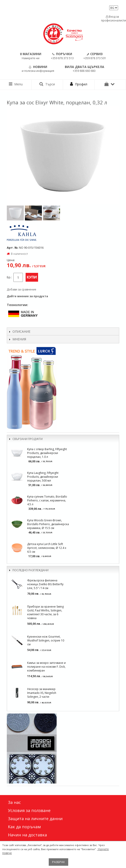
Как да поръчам (24, 827)
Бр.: (9, 277)
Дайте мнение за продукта (27, 296)
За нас (14, 802)
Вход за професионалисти (112, 19)
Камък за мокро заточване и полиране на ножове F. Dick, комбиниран (46, 667)
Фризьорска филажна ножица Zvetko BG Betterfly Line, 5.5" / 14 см (45, 584)
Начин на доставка (27, 835)
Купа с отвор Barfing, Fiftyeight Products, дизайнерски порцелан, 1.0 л (47, 453)
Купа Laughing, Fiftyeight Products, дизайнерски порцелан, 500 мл (43, 477)
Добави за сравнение (22, 289)
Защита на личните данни (35, 819)
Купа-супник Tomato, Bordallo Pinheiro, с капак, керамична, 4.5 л (47, 500)
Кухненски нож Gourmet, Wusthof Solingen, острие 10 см (46, 640)
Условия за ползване (29, 810)
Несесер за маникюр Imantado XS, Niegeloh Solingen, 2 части (42, 693)
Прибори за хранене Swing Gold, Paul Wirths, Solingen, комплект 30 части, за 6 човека (45, 612)
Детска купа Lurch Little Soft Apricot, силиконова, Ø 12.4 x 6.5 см (47, 548)
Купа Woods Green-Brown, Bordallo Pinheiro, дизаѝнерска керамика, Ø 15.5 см (48, 524)
